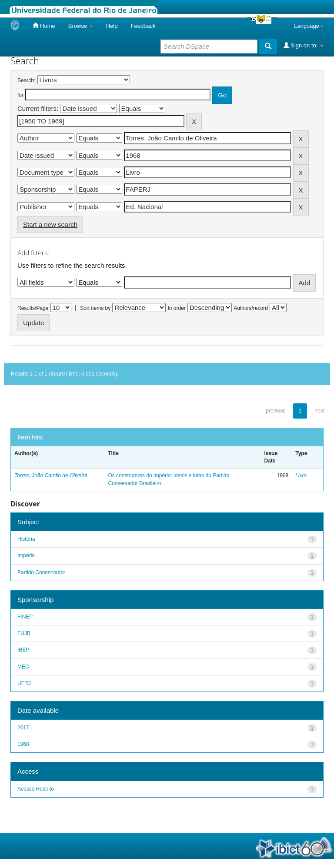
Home (44, 26)
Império (26, 555)
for (20, 95)
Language (309, 26)
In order (177, 308)
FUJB (24, 633)
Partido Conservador (41, 572)
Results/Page (33, 308)
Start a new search (50, 224)
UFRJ (24, 683)
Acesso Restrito (36, 789)
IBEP (23, 650)
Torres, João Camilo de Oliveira (51, 476)
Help (112, 26)
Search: (26, 80)
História (26, 539)
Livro (301, 476)
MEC (23, 667)
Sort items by (95, 308)
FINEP (25, 617)
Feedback (143, 26)
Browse (81, 26)
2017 (23, 728)
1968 (23, 744)
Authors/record (251, 308)
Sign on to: (304, 45)
